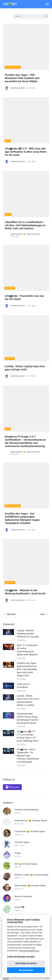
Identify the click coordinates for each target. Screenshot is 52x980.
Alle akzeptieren (26, 970)
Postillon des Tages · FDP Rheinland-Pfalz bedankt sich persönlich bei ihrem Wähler (22, 58)
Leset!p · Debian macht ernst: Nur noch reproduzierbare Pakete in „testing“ (28, 536)
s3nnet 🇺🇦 (19, 743)
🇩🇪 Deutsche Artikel (12, 806)
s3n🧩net (10, 4)
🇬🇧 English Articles (12, 810)
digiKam (7, 863)
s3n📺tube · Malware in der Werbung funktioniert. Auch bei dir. (25, 427)
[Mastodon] (12, 623)
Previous (9, 450)
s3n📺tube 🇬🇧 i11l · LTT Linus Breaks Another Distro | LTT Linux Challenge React (28, 572)
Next (45, 450)
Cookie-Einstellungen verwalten (21, 957)
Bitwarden (8, 822)
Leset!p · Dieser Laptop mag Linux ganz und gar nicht (25, 265)
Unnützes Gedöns (13, 47)
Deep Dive (8, 851)
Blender (7, 826)
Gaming (7, 887)
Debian (6, 847)
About (6, 814)
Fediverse (7, 875)
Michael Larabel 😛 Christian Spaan (32, 710)
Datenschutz (9, 843)
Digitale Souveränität (13, 867)
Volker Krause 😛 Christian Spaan (31, 754)
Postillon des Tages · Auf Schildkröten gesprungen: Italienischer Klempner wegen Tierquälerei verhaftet (22, 375)
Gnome (6, 895)
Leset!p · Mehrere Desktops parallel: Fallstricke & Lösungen (28, 469)
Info (5, 908)
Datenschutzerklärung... (30, 951)
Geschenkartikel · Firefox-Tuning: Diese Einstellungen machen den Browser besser (28, 554)
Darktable (7, 838)
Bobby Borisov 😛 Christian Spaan (25, 173)
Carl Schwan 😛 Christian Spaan (30, 667)
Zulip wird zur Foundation (23, 521)
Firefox (6, 879)
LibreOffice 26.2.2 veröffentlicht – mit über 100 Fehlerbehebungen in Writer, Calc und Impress (25, 164)
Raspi (8, 305)
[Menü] (46, 4)
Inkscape (7, 912)
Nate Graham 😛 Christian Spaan (30, 721)
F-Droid (6, 871)
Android (7, 818)
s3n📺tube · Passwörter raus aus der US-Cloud (24, 215)
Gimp (5, 891)
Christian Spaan (18, 68)
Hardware (10, 255)
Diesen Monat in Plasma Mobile (18, 859)
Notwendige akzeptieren (26, 963)
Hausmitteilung (10, 903)
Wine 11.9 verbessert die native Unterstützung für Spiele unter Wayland (27, 485)
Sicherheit (10, 206)
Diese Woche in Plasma (14, 855)
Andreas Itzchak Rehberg (26, 645)
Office (8, 153)
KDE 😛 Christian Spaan (26, 699)
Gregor (18, 689)
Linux (8, 99)
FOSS (6, 883)
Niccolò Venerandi (23, 732)
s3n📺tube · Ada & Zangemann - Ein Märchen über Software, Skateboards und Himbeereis (28, 591)
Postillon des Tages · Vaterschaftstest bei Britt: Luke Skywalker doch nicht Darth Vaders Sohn (27, 505)
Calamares (8, 830)
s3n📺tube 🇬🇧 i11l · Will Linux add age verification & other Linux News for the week (26, 111)
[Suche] (31, 16)
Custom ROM (9, 834)
